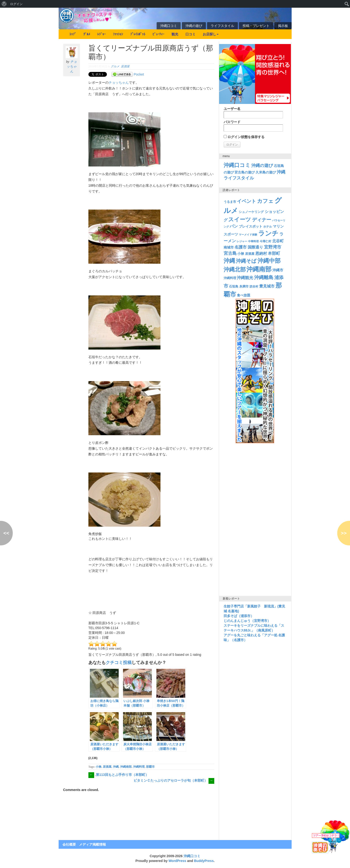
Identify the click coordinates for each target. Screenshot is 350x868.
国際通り (255, 247)
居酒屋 (125, 66)
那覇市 (150, 767)
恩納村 (261, 253)
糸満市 (244, 286)
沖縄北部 (235, 269)
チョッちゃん (72, 67)
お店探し (211, 34)
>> (344, 533)
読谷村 (254, 287)
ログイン (16, 4)
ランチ (268, 233)
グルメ (115, 66)
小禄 (98, 767)
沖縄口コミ (169, 26)
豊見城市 (267, 286)
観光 (175, 34)
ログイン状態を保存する (244, 137)
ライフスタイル (222, 26)
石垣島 (234, 287)
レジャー (242, 241)
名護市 (241, 247)
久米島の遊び (266, 172)
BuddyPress (204, 861)
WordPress (177, 861)
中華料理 (253, 241)
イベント (246, 201)
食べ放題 (244, 295)
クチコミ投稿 (119, 663)
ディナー (262, 220)
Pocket (139, 74)
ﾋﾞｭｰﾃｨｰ (158, 34)
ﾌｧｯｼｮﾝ (118, 34)
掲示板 (283, 26)
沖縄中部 (269, 261)
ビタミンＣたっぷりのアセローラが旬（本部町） (174, 780)
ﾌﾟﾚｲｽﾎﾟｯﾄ (138, 34)
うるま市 (230, 202)
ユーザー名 (253, 113)
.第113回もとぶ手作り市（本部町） (119, 775)
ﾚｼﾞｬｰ (101, 34)
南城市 (229, 247)
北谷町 (278, 241)
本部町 (274, 253)
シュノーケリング (251, 212)
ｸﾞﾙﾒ (87, 34)
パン (234, 226)
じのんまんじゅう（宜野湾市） (247, 621)
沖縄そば (246, 261)
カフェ (265, 201)
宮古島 (230, 253)
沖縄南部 (126, 767)
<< (6, 533)
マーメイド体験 (248, 235)
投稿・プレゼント (256, 26)
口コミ (190, 34)
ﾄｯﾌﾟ (73, 34)
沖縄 (116, 767)
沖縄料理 (139, 767)
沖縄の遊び (194, 26)
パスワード (253, 126)
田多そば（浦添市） (239, 616)
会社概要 (69, 844)
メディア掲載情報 (92, 844)
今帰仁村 (265, 241)
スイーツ (240, 219)
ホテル (268, 227)
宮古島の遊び (245, 172)
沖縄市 (278, 270)
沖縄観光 (245, 278)
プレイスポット (251, 226)
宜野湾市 (273, 247)
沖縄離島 (264, 277)
